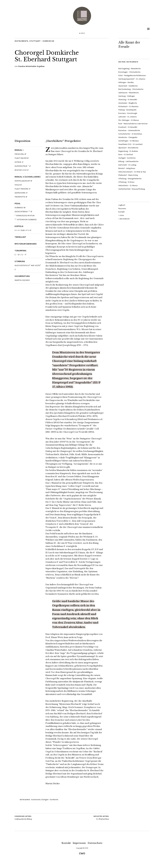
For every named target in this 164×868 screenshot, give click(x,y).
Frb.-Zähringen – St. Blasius (129, 120)
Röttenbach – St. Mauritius (128, 106)
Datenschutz (95, 843)
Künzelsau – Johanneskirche (129, 130)
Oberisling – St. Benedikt (128, 100)
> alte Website (124, 219)
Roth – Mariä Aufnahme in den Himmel (133, 124)
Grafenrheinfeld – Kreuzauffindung (132, 189)
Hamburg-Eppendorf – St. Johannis (132, 79)
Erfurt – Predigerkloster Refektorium (132, 75)
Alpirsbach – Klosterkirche (128, 148)
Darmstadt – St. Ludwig (127, 165)
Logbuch (122, 205)
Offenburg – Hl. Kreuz (126, 182)
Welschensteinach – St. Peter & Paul (132, 172)
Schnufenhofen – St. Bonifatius (130, 134)
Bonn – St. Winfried (126, 155)
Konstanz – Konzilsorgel (128, 113)
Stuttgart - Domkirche (42, 41)
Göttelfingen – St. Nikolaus (129, 141)
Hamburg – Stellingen (127, 96)
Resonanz (122, 209)
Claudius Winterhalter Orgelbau (31, 66)
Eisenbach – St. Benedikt (128, 127)
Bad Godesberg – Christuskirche (131, 89)
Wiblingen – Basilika (126, 82)
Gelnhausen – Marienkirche (129, 93)
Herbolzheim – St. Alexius (128, 186)
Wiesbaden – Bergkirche (128, 103)
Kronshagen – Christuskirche (129, 72)
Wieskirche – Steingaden (128, 137)
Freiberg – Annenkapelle (127, 110)
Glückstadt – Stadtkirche (128, 86)
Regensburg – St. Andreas (128, 151)
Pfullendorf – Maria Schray (128, 175)
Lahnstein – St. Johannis (128, 117)
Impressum (79, 843)
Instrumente (21, 41)
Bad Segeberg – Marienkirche (130, 69)
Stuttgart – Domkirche (127, 158)
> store (121, 215)
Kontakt (122, 212)
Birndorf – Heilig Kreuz (127, 168)
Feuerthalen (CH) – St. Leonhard (130, 144)
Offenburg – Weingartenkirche (130, 179)
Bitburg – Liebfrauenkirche (128, 161)
